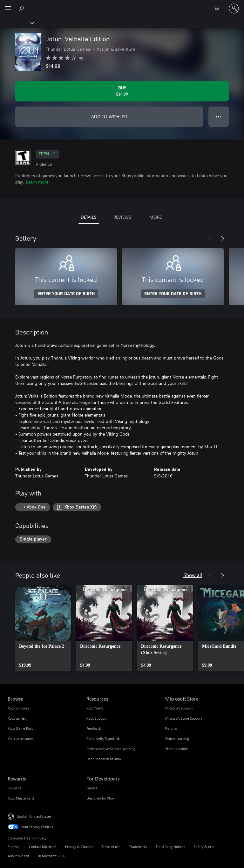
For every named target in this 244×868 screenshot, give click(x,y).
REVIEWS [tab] (122, 217)
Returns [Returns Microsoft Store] (171, 728)
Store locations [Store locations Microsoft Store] (177, 749)
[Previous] (210, 239)
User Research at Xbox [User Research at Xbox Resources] (104, 759)
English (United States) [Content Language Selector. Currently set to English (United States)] (35, 816)
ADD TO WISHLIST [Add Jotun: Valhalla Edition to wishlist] (109, 117)
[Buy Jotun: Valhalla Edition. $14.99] (122, 91)
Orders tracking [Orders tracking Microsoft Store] (177, 738)
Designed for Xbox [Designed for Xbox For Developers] (100, 798)
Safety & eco (204, 847)
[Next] (222, 239)
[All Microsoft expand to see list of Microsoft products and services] (8, 9)
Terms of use (111, 847)
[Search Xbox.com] (22, 8)
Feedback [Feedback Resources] (94, 728)
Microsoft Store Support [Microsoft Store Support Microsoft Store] (184, 718)
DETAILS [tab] (88, 217)
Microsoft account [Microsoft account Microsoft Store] (179, 708)
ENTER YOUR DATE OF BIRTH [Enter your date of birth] (66, 294)
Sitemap (14, 847)
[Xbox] (17, 23)
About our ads (18, 856)
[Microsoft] (122, 5)
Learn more (37, 182)
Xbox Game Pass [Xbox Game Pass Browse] (20, 728)
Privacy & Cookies (79, 847)
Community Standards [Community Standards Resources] (103, 738)
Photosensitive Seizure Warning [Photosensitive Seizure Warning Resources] (111, 749)
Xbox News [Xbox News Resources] (95, 708)
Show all (193, 575)
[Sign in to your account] (234, 9)
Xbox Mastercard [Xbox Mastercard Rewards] (21, 798)
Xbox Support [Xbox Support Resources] (97, 718)
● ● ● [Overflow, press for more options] (219, 117)
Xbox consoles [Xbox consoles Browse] (18, 708)
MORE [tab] (156, 217)
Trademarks (138, 847)
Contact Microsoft (43, 847)
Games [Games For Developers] (92, 788)
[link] (43, 628)
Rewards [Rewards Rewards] (14, 788)
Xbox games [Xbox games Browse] (17, 718)
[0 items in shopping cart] (219, 9)
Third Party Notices (170, 847)
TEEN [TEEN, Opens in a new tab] (47, 154)
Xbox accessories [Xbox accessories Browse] (21, 738)
